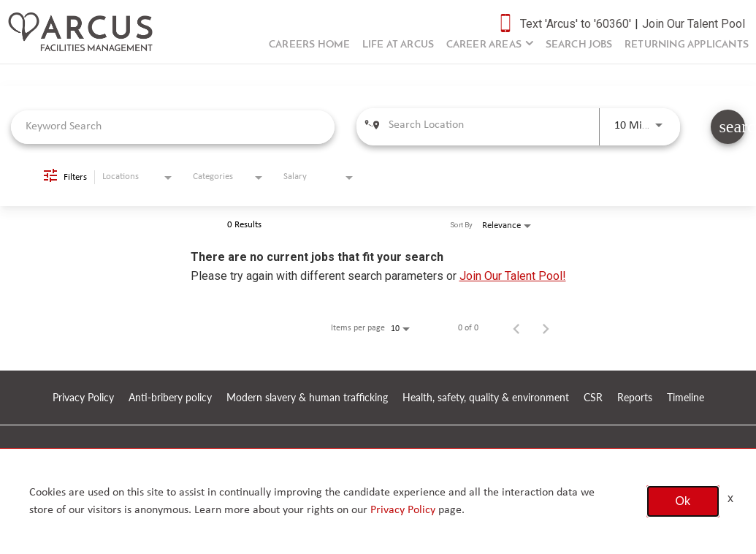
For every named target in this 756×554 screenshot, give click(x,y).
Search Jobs (579, 45)
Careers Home (309, 45)
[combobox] (173, 127)
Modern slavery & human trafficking (307, 398)
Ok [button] (683, 501)
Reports (635, 398)
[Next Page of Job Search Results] (546, 328)
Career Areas (484, 45)
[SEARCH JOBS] (728, 127)
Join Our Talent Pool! (513, 276)
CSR (593, 398)
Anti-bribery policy (170, 398)
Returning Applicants (687, 45)
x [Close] (730, 498)
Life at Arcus (398, 45)
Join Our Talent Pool (694, 24)
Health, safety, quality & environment (486, 398)
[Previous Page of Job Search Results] (516, 328)
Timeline (686, 398)
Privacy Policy (83, 398)
